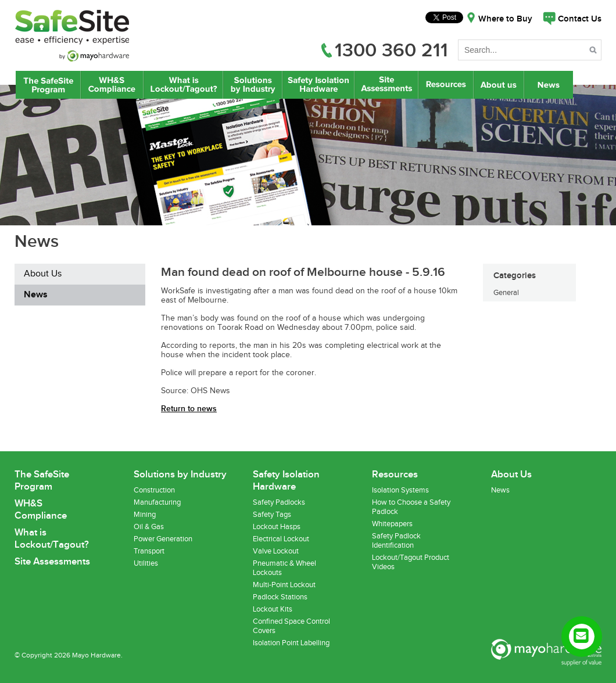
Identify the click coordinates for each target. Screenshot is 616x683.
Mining (145, 515)
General (506, 293)
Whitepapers (392, 524)
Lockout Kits (273, 609)
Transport (149, 551)
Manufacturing (157, 502)
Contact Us (580, 19)
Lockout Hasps (277, 527)
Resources (446, 85)
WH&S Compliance (112, 85)
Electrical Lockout (281, 539)
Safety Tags (272, 515)
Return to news (189, 409)
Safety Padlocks (279, 502)
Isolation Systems (400, 490)
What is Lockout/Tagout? (183, 85)
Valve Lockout (276, 551)
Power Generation (163, 539)
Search (594, 52)
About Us (499, 85)
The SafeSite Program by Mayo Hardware (48, 85)
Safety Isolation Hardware (318, 85)
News (550, 85)
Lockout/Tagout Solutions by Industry (253, 85)
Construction (154, 490)
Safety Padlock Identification (396, 541)
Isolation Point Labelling (291, 643)
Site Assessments (386, 85)
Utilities (146, 563)
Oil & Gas (149, 527)
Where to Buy (505, 19)
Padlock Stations (280, 597)
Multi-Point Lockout (284, 585)
